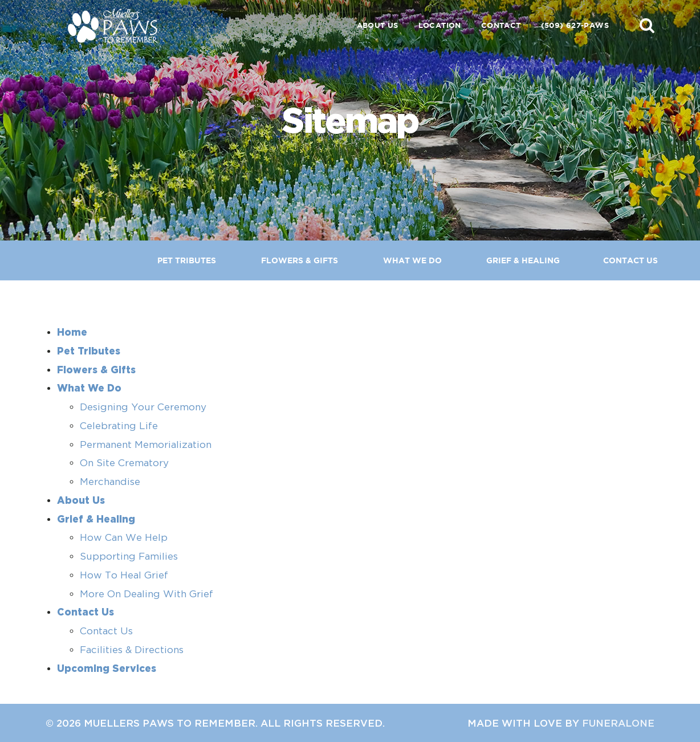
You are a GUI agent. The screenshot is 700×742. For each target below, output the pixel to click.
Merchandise (110, 482)
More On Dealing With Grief (146, 594)
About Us (378, 25)
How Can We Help (124, 537)
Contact (501, 25)
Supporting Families (129, 556)
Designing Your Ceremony (143, 407)
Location (440, 25)
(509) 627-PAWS (575, 25)
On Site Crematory (124, 463)
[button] (647, 25)
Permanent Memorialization (146, 445)
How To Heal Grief (124, 575)
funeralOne (618, 723)
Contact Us (106, 631)
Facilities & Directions (132, 650)
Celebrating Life (119, 426)
